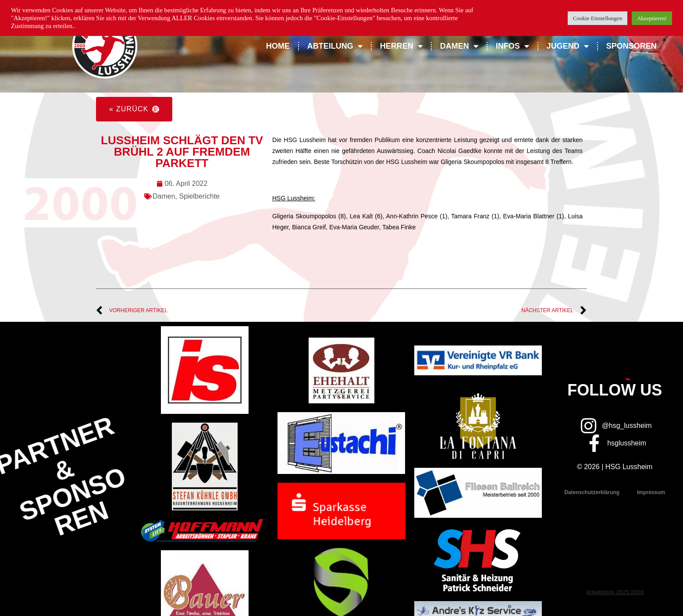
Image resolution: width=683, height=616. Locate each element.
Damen (459, 46)
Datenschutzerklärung (592, 492)
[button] (134, 109)
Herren (401, 46)
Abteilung (335, 46)
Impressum (651, 492)
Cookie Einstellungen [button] (598, 18)
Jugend (568, 46)
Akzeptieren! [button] (652, 18)
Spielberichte (199, 196)
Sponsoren (631, 46)
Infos (512, 46)
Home (278, 46)
